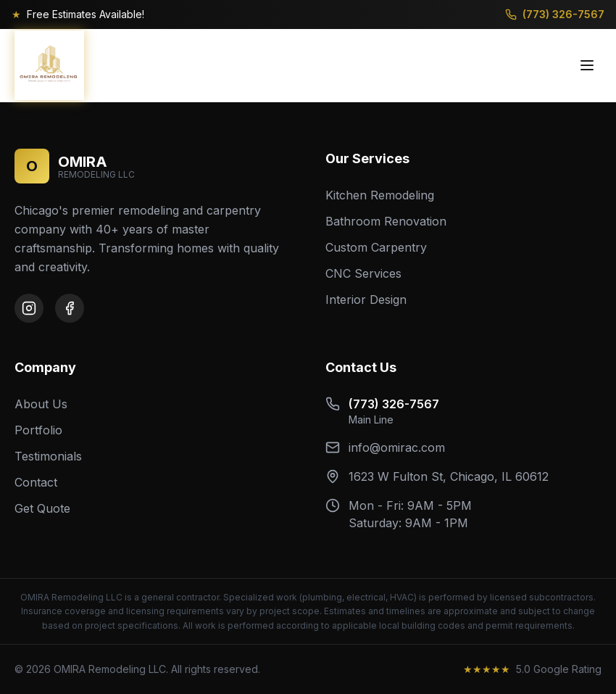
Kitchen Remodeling (380, 195)
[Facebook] (70, 308)
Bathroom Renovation (386, 221)
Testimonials (48, 456)
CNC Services (363, 273)
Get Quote (42, 508)
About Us (41, 404)
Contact (36, 482)
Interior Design (366, 300)
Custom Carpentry (376, 247)
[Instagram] (29, 308)
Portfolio (38, 430)
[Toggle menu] (587, 65)
